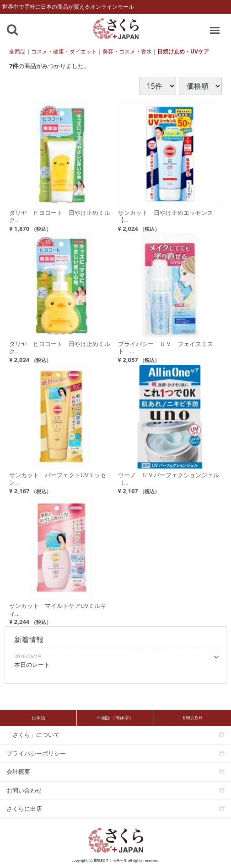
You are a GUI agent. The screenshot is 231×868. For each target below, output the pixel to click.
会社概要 (18, 772)
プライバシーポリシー (36, 753)
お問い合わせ (24, 790)
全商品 (17, 51)
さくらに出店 (24, 809)
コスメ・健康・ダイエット (64, 51)
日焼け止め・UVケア (183, 51)
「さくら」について (33, 735)
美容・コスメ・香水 (127, 51)
